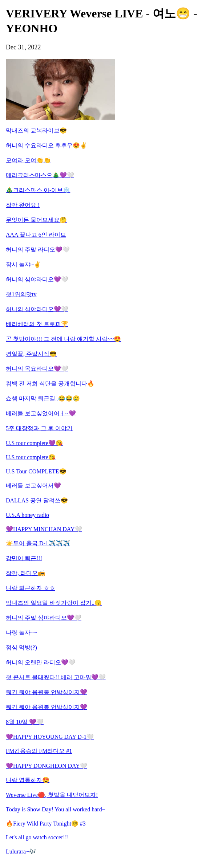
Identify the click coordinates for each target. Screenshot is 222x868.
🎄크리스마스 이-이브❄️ (38, 190)
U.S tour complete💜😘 (34, 443)
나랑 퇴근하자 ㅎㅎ (31, 588)
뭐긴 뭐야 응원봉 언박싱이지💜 (47, 692)
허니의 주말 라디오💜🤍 (38, 250)
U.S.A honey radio (27, 515)
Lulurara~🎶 (21, 851)
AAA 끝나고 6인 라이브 (36, 235)
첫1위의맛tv (21, 294)
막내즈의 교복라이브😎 (36, 131)
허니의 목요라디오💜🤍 (37, 369)
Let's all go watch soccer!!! (37, 837)
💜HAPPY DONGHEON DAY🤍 (47, 766)
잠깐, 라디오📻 (25, 573)
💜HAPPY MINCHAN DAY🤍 (44, 529)
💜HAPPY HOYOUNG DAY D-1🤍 (50, 737)
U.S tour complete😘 (31, 457)
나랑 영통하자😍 (28, 780)
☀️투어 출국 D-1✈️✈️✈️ (38, 543)
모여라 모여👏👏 (28, 160)
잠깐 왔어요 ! (23, 205)
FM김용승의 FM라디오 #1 (39, 751)
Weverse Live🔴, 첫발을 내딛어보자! (52, 795)
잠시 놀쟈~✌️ (23, 264)
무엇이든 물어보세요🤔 (36, 220)
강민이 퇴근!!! (24, 558)
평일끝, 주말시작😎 (31, 354)
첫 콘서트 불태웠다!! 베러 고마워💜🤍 (56, 677)
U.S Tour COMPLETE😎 (36, 471)
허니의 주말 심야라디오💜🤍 (44, 618)
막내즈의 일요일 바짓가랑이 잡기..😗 (54, 603)
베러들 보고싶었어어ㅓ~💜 (41, 413)
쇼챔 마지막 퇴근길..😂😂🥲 (43, 398)
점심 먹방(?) (21, 647)
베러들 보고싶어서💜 (33, 486)
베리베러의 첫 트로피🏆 (37, 324)
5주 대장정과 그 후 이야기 (39, 428)
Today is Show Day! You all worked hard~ (55, 809)
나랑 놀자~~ (21, 633)
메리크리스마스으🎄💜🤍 (40, 175)
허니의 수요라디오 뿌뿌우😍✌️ (47, 145)
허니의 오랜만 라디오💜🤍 (41, 662)
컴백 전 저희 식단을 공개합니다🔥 (50, 384)
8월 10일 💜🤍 (25, 722)
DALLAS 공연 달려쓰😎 (37, 500)
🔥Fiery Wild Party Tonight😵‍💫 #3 (46, 824)
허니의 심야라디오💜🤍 (37, 279)
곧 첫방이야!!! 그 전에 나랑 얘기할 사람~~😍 (63, 339)
